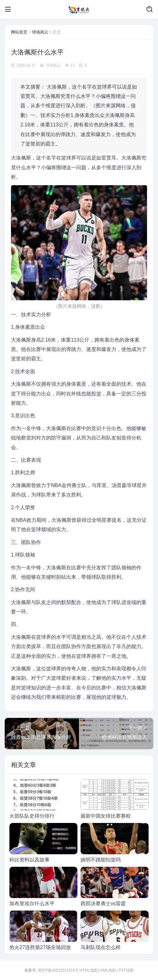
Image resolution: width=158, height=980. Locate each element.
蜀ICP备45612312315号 (58, 970)
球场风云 (40, 32)
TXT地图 (126, 970)
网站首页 (19, 32)
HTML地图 (89, 970)
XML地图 (108, 970)
